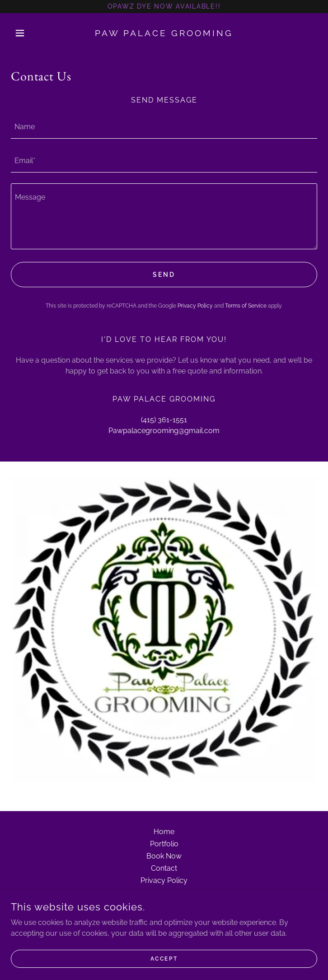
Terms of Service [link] (246, 306)
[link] (164, 33)
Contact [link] (164, 868)
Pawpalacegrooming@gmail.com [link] (164, 431)
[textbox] (164, 127)
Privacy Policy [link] (195, 306)
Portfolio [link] (164, 844)
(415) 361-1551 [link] (164, 420)
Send (164, 275)
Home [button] (164, 832)
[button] (34, 33)
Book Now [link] (164, 856)
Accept (164, 958)
